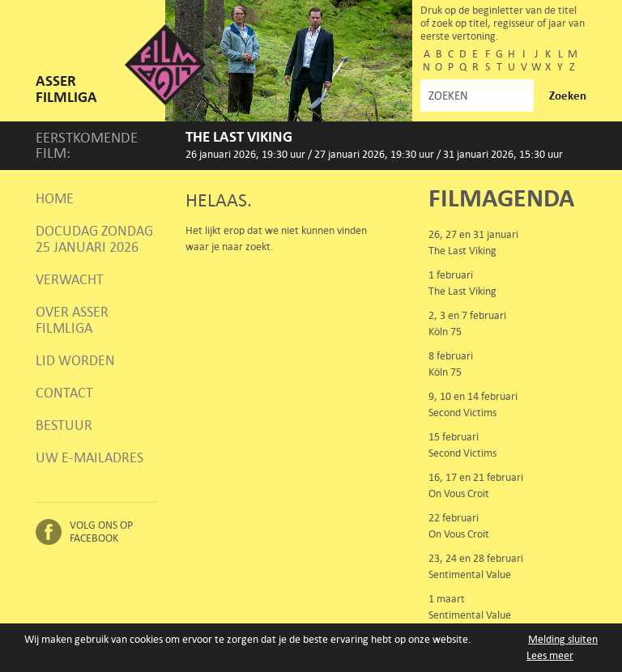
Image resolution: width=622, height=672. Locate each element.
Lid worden (75, 360)
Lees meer (550, 655)
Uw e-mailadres (89, 457)
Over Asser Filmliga (72, 320)
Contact (64, 393)
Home (55, 198)
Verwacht (70, 279)
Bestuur (64, 425)
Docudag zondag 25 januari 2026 (94, 239)
